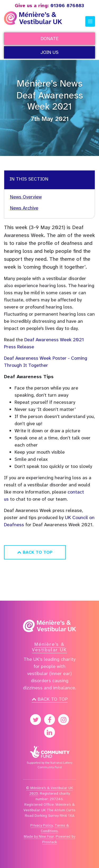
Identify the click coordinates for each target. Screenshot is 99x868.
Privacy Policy (42, 825)
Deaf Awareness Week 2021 (50, 101)
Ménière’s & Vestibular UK (49, 647)
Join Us (49, 52)
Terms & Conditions (55, 828)
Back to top (50, 699)
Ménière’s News (49, 83)
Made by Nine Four (39, 836)
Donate (50, 39)
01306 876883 (49, 6)
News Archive (24, 208)
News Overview (26, 197)
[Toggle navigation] (90, 21)
